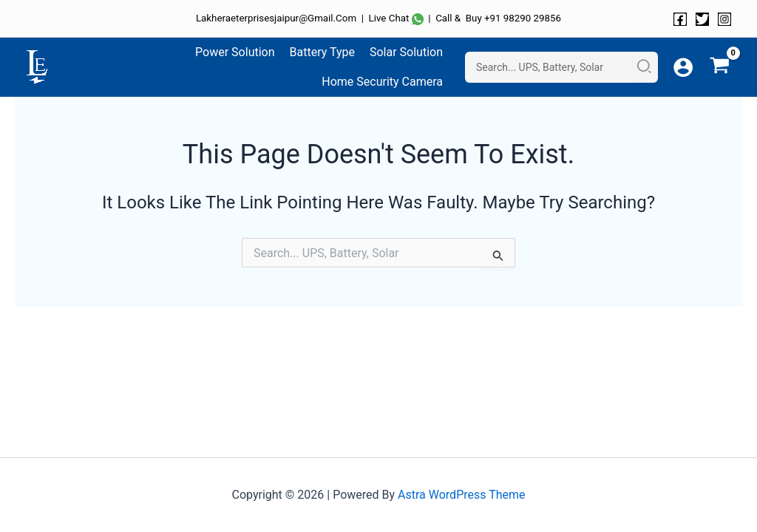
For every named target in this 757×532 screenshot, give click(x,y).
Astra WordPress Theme (461, 495)
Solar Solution (406, 52)
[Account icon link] (683, 67)
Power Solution (235, 52)
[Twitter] (702, 19)
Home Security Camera (382, 82)
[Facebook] (680, 19)
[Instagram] (724, 19)
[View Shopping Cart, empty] (720, 67)
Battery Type (322, 52)
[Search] (645, 67)
